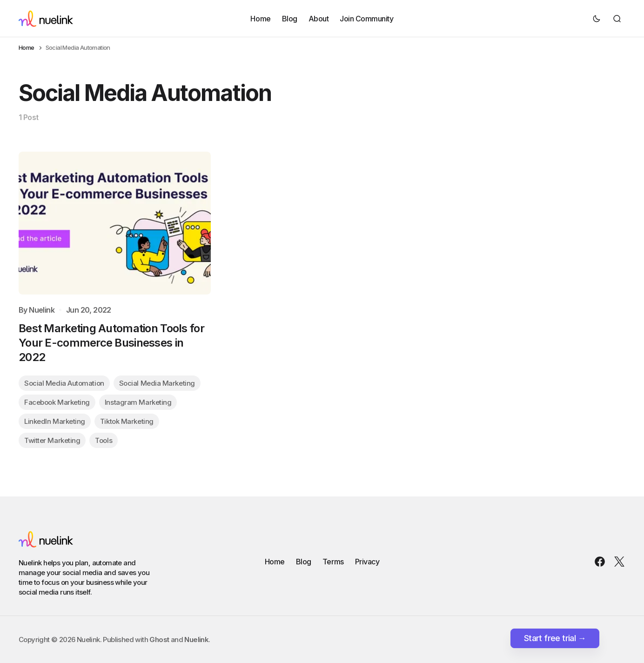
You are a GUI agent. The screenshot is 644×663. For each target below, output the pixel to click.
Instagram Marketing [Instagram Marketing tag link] (138, 402)
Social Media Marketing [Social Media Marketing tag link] (157, 383)
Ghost (159, 640)
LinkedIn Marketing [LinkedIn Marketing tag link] (55, 421)
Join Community (366, 18)
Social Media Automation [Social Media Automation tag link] (64, 383)
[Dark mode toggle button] (597, 19)
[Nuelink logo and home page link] (46, 19)
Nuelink (42, 310)
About (319, 18)
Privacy (367, 562)
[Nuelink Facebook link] (602, 562)
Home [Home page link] (27, 48)
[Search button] (617, 19)
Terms (333, 562)
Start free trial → (555, 638)
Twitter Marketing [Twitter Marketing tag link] (52, 440)
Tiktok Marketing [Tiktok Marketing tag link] (127, 421)
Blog (290, 18)
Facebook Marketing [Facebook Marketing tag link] (57, 402)
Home (260, 18)
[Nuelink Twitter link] (617, 562)
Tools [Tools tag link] (104, 440)
